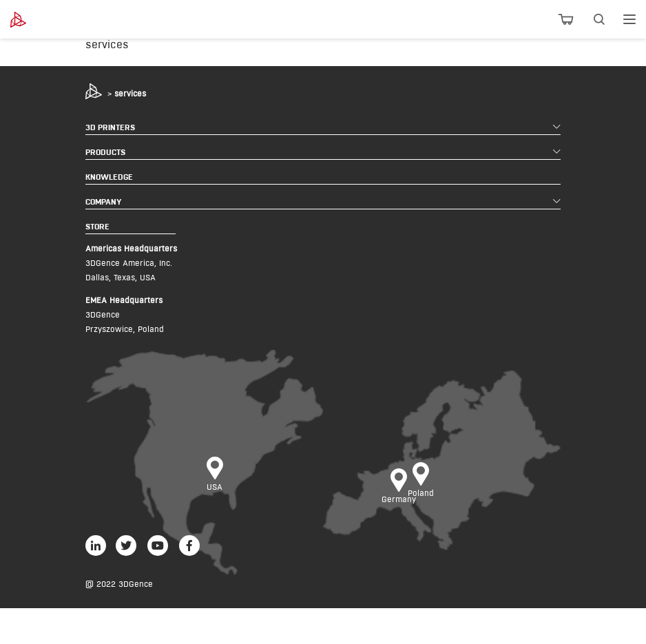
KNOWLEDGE (109, 177)
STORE (97, 226)
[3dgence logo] (57, 20)
